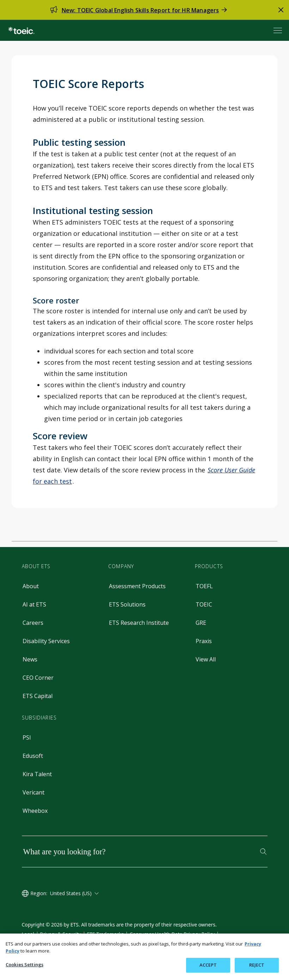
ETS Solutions (127, 604)
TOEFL (204, 586)
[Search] (263, 852)
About (31, 586)
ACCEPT (208, 965)
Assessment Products (137, 586)
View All (206, 659)
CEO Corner (38, 678)
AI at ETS (34, 604)
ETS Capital (38, 696)
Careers (33, 623)
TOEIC (204, 604)
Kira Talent (37, 774)
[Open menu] (278, 30)
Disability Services (46, 641)
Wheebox (35, 811)
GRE (201, 623)
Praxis (204, 641)
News (30, 659)
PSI (27, 737)
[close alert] (281, 10)
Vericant (33, 792)
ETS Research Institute (139, 623)
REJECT (257, 965)
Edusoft (33, 756)
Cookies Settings (24, 965)
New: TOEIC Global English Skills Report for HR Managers (140, 10)
